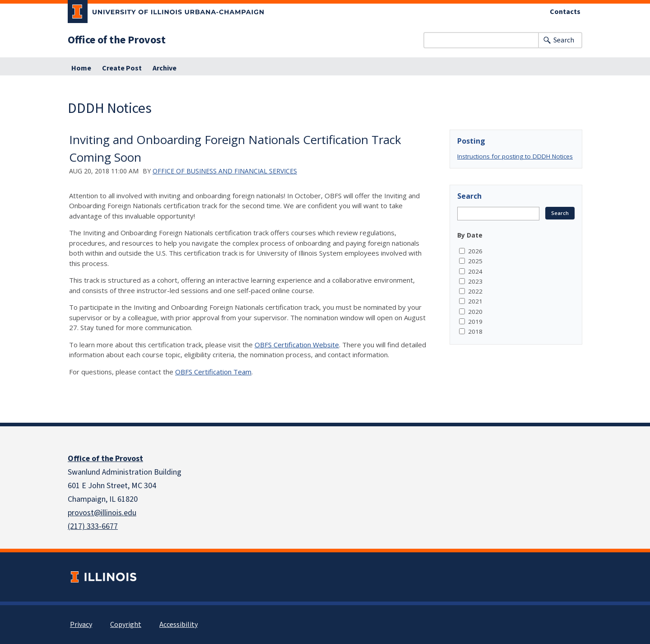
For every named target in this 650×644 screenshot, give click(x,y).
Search (564, 40)
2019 (475, 322)
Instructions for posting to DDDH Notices (515, 156)
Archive (165, 68)
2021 (475, 301)
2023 (475, 281)
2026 (475, 251)
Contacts (565, 12)
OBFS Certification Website (297, 345)
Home (81, 68)
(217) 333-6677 (93, 526)
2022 (475, 291)
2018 (475, 331)
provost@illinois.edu (102, 513)
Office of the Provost (117, 40)
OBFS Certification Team (213, 372)
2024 (475, 271)
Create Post (122, 68)
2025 (475, 261)
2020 (475, 312)
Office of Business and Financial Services (225, 171)
